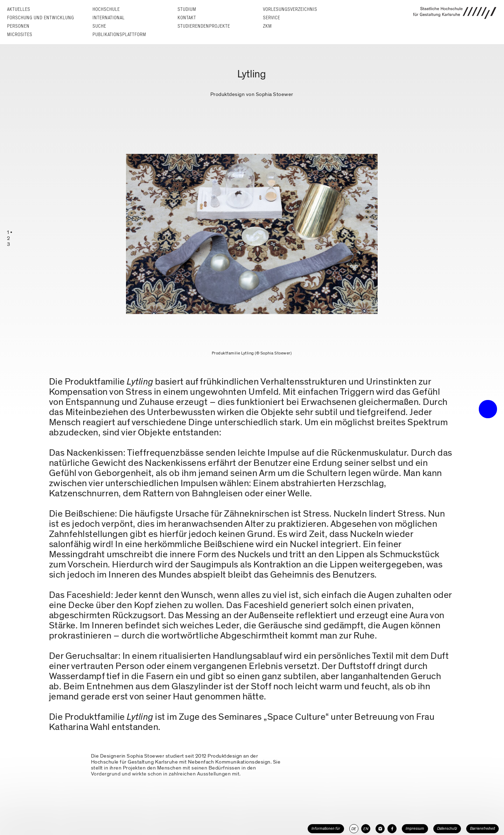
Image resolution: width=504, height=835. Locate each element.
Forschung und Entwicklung (40, 18)
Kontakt (187, 18)
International (108, 18)
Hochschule (106, 9)
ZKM (267, 26)
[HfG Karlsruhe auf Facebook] (392, 829)
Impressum (415, 829)
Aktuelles (19, 9)
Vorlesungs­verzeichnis (290, 9)
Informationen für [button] (326, 829)
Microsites (20, 34)
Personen (18, 26)
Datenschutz (447, 829)
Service (271, 18)
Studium (187, 9)
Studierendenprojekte (204, 26)
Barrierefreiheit (482, 829)
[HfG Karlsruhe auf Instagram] (380, 829)
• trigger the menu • (488, 409)
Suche (99, 26)
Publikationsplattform (119, 34)
